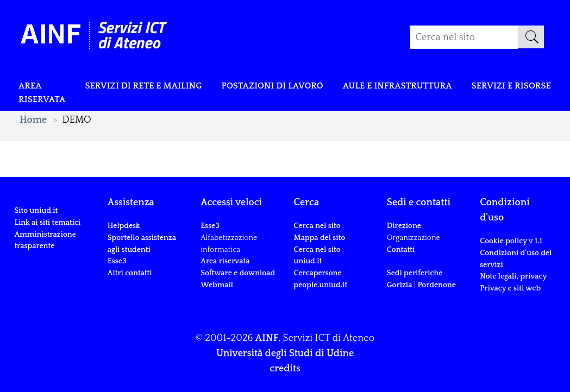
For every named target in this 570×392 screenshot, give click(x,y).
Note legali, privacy (513, 276)
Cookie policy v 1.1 (511, 241)
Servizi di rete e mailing (155, 88)
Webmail (217, 285)
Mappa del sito (319, 238)
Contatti (401, 250)
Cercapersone (317, 273)
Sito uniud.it (36, 211)
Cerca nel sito (317, 226)
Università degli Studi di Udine (285, 353)
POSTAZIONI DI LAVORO (296, 88)
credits (285, 369)
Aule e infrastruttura (433, 88)
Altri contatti (130, 273)
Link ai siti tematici (47, 223)
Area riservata (45, 96)
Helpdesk (124, 226)
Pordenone (436, 285)
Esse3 (118, 261)
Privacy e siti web (510, 288)
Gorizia (400, 285)
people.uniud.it (320, 285)
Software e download (238, 273)
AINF (267, 338)
